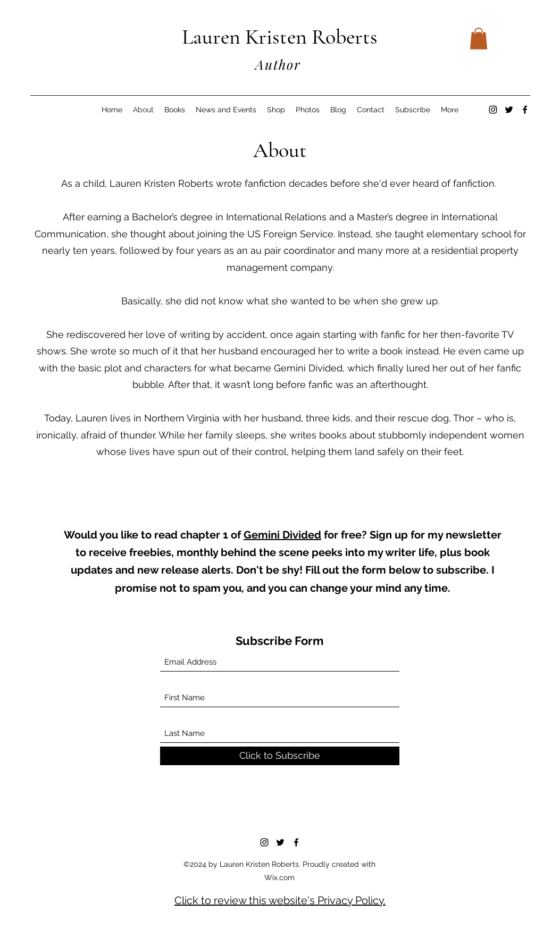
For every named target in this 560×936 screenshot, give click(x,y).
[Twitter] (509, 110)
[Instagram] (493, 110)
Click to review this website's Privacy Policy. (280, 900)
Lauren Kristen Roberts (280, 37)
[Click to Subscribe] (280, 756)
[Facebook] (525, 110)
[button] (479, 39)
